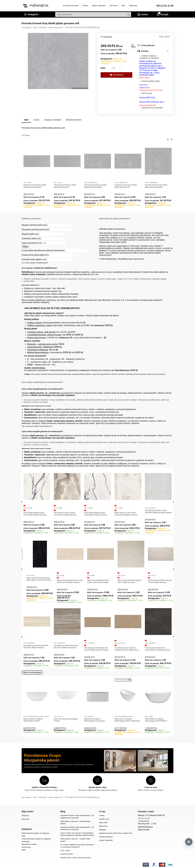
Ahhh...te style (65, 851)
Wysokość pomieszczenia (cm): (36, 230)
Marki (123, 6)
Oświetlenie (25, 842)
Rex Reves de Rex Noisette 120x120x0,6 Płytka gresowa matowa (65, 514)
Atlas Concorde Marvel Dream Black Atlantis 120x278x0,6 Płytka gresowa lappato (67, 579)
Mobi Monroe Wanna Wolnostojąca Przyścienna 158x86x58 (94, 720)
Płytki (23, 836)
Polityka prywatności (106, 837)
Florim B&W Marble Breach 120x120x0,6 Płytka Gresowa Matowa (35, 514)
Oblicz (25, 247)
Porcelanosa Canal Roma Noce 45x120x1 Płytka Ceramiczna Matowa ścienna (66, 647)
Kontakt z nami (104, 819)
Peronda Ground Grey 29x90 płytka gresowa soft (65, 186)
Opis (26, 120)
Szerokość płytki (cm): (31, 238)
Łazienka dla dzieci (67, 854)
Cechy (37, 120)
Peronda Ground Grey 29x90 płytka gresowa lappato (35, 186)
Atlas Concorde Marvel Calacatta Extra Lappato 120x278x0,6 (36, 581)
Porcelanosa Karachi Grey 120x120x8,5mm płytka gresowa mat (157, 649)
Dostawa (85, 6)
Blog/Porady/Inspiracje (136, 6)
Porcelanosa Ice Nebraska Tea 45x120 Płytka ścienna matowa (96, 649)
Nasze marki (103, 823)
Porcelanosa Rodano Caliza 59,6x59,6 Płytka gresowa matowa (158, 511)
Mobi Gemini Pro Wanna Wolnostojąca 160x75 (33, 720)
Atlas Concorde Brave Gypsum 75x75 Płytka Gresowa (157, 581)
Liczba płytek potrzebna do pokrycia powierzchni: (43, 250)
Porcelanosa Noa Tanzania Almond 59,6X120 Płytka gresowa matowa (128, 649)
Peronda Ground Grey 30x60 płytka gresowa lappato (95, 186)
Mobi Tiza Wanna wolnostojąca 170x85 (66, 720)
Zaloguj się (25, 816)
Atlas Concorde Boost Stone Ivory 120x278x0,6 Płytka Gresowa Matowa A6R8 (97, 581)
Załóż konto (25, 819)
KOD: (162, 37)
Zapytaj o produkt (53, 120)
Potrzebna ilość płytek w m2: (34, 259)
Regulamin (103, 830)
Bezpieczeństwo (74, 120)
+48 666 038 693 (143, 821)
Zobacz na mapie (144, 829)
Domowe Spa (26, 847)
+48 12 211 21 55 (165, 6)
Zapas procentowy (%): (32, 243)
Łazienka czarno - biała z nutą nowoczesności (75, 858)
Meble (24, 850)
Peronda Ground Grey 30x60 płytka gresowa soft (126, 186)
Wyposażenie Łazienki (29, 844)
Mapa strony (103, 826)
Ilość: (103, 68)
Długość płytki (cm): (30, 234)
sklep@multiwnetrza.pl (145, 827)
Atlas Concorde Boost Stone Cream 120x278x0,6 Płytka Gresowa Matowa (125, 581)
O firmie (102, 816)
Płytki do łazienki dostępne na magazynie (35, 833)
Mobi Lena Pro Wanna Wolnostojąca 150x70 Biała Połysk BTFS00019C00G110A (128, 720)
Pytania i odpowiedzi (99, 6)
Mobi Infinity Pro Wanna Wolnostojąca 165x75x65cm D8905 (156, 720)
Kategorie (33, 14)
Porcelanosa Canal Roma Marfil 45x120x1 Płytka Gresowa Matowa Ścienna (36, 647)
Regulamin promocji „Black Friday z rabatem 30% (116, 833)
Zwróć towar (114, 6)
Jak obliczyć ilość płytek (71, 6)
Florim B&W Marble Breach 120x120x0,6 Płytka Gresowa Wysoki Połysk (96, 514)
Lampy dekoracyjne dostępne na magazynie (36, 839)
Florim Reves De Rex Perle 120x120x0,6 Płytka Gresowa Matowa (126, 514)
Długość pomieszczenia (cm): (35, 225)
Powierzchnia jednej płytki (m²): (35, 255)
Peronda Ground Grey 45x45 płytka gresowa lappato (156, 186)
